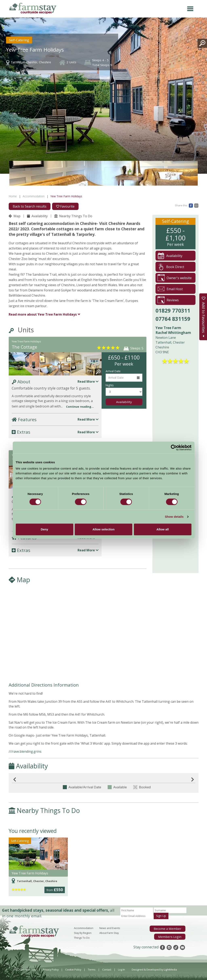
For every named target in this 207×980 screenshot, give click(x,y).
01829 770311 (173, 311)
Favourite (65, 206)
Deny (45, 529)
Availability (37, 216)
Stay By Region (83, 933)
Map (15, 216)
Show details (174, 517)
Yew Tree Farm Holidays (43, 314)
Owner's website (175, 278)
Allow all (163, 529)
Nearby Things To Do (73, 216)
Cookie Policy (73, 970)
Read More (88, 381)
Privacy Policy (51, 970)
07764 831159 (173, 319)
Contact (107, 970)
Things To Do (82, 938)
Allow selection (103, 529)
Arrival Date (113, 371)
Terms (92, 970)
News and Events (110, 928)
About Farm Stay (109, 933)
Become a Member (170, 928)
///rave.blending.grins (25, 751)
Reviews (168, 300)
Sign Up (161, 916)
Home (13, 196)
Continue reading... (80, 407)
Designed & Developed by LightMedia (154, 970)
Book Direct (171, 267)
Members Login (172, 935)
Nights (110, 385)
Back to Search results (30, 206)
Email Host (170, 289)
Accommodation (34, 196)
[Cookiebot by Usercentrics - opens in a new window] (174, 448)
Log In (121, 970)
